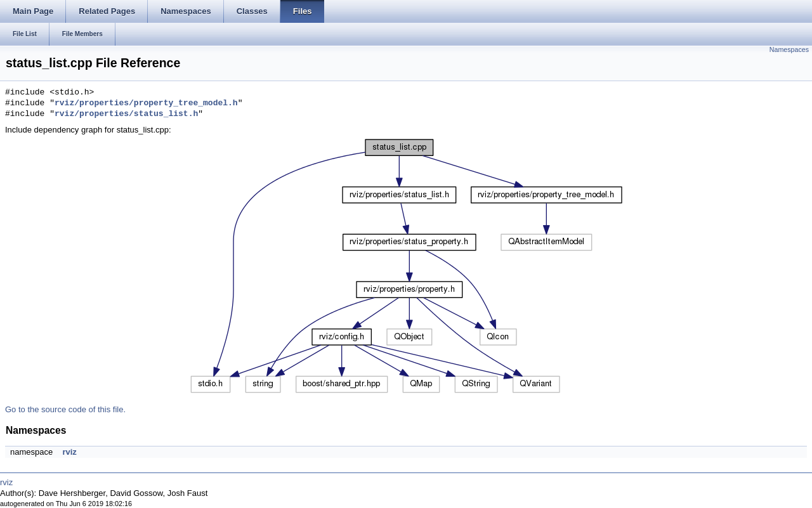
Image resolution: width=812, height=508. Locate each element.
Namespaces (789, 49)
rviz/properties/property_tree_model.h (146, 103)
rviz (69, 452)
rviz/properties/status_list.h (126, 114)
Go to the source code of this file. (65, 409)
